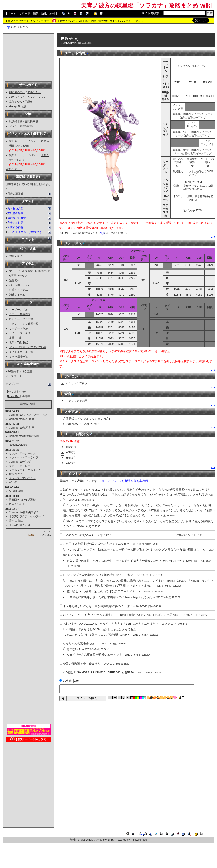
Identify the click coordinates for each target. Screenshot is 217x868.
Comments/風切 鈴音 (22, 419)
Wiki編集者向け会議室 (19, 371)
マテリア (14, 271)
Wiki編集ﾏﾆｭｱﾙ (17, 392)
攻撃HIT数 (15, 338)
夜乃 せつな (70, 39)
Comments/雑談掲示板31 (24, 436)
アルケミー (34, 92)
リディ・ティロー (20, 466)
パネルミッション (20, 97)
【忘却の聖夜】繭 (20, 525)
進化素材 (14, 280)
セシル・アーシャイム (22, 453)
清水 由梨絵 (16, 521)
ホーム (12, 13)
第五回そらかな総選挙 (22, 500)
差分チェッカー (17, 21)
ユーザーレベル (18, 310)
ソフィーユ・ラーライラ (24, 457)
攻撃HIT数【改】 (19, 342)
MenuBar (14, 396)
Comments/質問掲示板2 (23, 512)
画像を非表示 (139, 481)
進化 (19, 256)
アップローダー (40, 21)
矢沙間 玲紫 (16, 491)
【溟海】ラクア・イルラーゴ (26, 516)
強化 (12, 256)
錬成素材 (27, 271)
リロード (25, 13)
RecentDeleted (18, 445)
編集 (36, 13)
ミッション (39, 97)
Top (8, 27)
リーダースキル (18, 328)
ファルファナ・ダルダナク (25, 470)
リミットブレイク (20, 333)
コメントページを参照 (116, 481)
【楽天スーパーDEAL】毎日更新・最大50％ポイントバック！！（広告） (101, 21)
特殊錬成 (40, 271)
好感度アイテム (18, 290)
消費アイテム (17, 295)
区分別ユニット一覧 (21, 319)
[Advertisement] (29, 57)
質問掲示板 (31, 121)
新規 (44, 13)
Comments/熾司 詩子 (22, 428)
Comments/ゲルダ (20, 462)
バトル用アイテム (20, 285)
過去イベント (14, 169)
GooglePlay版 (18, 107)
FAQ (19, 102)
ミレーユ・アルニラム (22, 478)
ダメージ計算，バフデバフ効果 (28, 347)
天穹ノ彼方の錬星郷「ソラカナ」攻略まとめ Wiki (146, 6)
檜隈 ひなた (16, 474)
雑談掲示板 (16, 121)
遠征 (12, 102)
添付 (52, 13)
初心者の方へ (17, 92)
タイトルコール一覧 (21, 352)
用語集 (29, 102)
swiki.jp (108, 840)
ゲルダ (13, 483)
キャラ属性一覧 (18, 357)
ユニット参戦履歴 (20, 314)
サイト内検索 (150, 13)
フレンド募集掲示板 (21, 126)
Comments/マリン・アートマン (28, 415)
